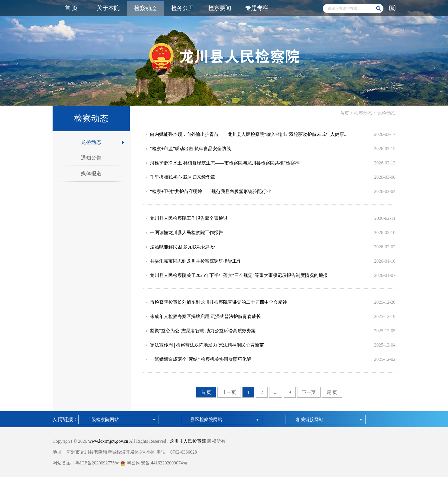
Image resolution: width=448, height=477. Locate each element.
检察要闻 (220, 8)
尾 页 (332, 392)
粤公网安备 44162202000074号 (154, 463)
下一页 (309, 392)
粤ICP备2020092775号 (97, 463)
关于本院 (108, 8)
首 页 (71, 8)
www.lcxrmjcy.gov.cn (108, 441)
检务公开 (183, 8)
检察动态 (145, 8)
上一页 (229, 392)
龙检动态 (386, 113)
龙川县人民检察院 (188, 441)
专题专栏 (257, 8)
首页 (345, 113)
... (276, 392)
